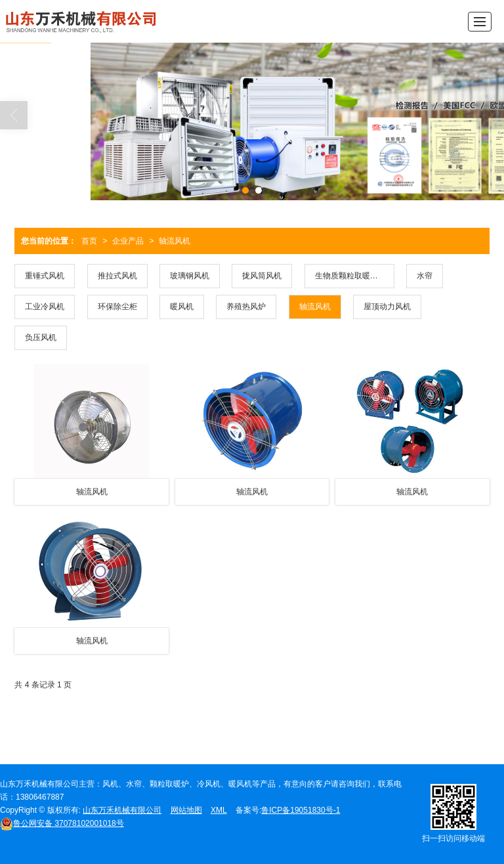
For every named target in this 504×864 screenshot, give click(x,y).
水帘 (425, 276)
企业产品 (128, 241)
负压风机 (41, 337)
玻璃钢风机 (190, 276)
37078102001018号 (62, 823)
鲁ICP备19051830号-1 (301, 810)
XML (219, 810)
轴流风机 (175, 241)
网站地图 (186, 810)
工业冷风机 (45, 307)
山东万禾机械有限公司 (122, 810)
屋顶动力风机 (387, 307)
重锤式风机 (45, 276)
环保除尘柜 (117, 307)
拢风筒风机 (262, 276)
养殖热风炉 (246, 307)
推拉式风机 (117, 276)
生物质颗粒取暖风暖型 (354, 276)
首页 (89, 241)
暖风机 (182, 307)
